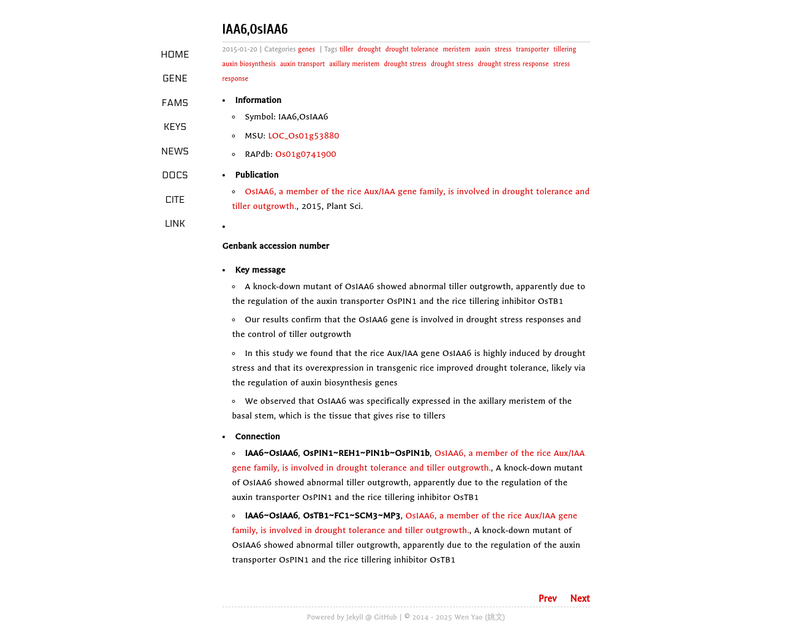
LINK (175, 224)
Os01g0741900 (306, 154)
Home (175, 55)
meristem (456, 49)
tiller (346, 49)
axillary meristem (354, 64)
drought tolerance (412, 49)
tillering (565, 49)
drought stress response (514, 64)
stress (503, 49)
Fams (175, 103)
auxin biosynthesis (249, 64)
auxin (483, 49)
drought (370, 49)
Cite (175, 200)
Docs (175, 175)
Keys (175, 127)
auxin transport (302, 64)
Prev (547, 599)
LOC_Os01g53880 (303, 136)
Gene (175, 78)
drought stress (405, 64)
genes (306, 49)
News (175, 151)
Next (580, 599)
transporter (533, 49)
